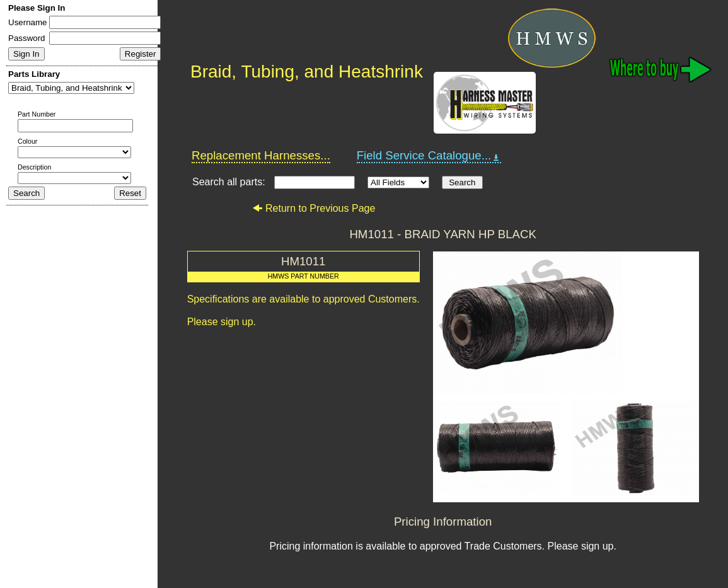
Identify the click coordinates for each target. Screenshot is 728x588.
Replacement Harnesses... (261, 155)
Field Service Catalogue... (429, 156)
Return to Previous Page (314, 208)
